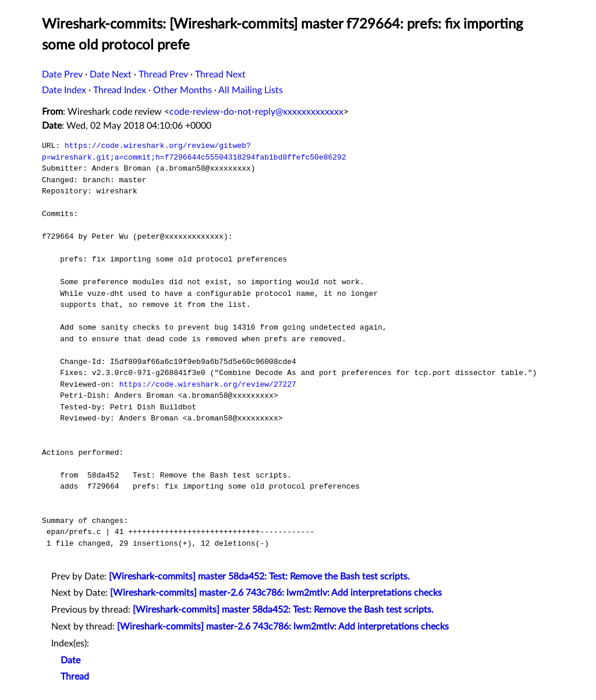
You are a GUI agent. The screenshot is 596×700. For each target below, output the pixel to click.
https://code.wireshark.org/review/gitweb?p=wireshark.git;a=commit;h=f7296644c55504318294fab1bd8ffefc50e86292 (194, 151)
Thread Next (220, 75)
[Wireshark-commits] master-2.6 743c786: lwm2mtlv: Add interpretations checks (276, 593)
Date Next (111, 75)
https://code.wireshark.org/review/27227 (208, 384)
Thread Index (120, 90)
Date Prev (62, 75)
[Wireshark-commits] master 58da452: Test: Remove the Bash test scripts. (259, 577)
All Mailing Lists (251, 90)
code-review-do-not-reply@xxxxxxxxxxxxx (256, 112)
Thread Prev (163, 75)
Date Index (64, 90)
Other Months (182, 90)
